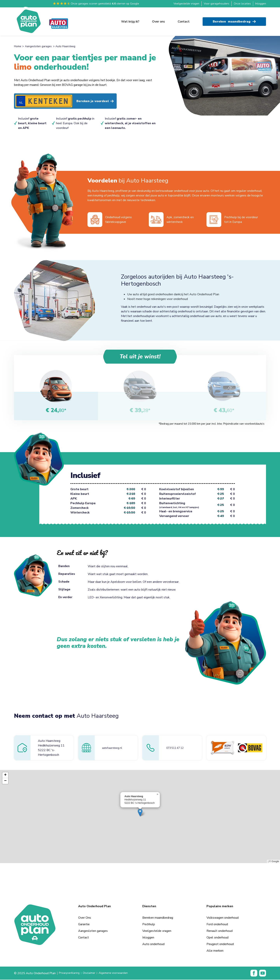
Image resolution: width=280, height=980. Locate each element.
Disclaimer (92, 973)
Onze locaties (242, 4)
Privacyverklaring (70, 973)
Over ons (158, 20)
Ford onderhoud (217, 925)
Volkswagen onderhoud (223, 918)
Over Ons (85, 918)
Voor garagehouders (217, 4)
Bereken (234, 20)
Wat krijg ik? (130, 20)
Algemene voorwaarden (119, 973)
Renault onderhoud (220, 931)
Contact (184, 20)
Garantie (84, 925)
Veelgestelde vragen (186, 4)
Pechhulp (149, 925)
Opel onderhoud (217, 938)
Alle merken (215, 951)
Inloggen (261, 4)
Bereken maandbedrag (158, 918)
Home (18, 46)
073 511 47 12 (177, 748)
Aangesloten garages (38, 46)
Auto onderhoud (153, 944)
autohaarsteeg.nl (114, 748)
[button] (140, 813)
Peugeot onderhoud (220, 944)
